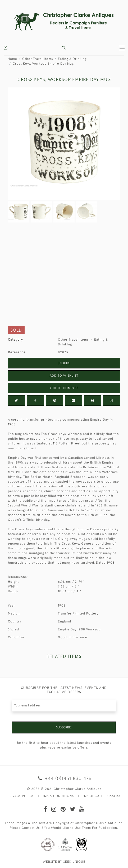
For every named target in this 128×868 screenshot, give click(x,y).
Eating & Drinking (72, 59)
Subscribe (64, 727)
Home (12, 59)
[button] (64, 48)
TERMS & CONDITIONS (56, 796)
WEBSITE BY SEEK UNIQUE (64, 862)
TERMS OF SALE (91, 796)
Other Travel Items (38, 59)
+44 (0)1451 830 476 (64, 778)
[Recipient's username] (64, 705)
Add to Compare (64, 388)
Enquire (64, 363)
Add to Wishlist (64, 376)
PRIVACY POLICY (21, 796)
